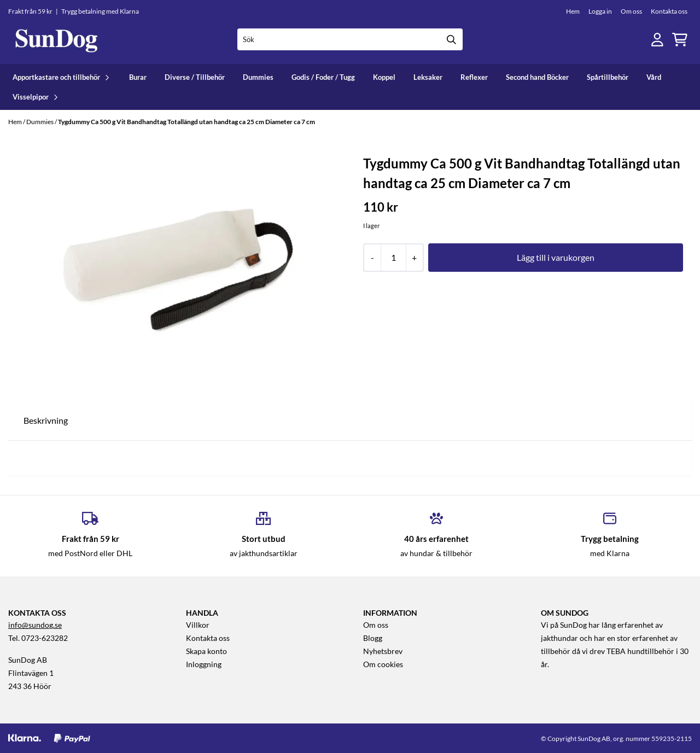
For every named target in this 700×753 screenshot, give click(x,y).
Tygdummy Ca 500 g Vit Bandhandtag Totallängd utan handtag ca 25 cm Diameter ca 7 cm (186, 122)
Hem (573, 11)
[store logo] (56, 40)
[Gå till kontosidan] (657, 40)
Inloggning (204, 664)
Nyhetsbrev (383, 651)
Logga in (600, 11)
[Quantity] (393, 258)
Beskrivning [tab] (46, 420)
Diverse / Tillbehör (195, 77)
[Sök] (350, 39)
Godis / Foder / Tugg (323, 77)
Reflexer (474, 77)
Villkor (198, 625)
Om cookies (383, 664)
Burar (138, 77)
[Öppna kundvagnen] (680, 40)
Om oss (631, 11)
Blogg (373, 638)
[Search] (452, 39)
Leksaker (428, 77)
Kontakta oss (669, 11)
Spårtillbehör (608, 77)
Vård (654, 77)
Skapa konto (206, 651)
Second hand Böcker (537, 77)
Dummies (258, 77)
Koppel (384, 77)
